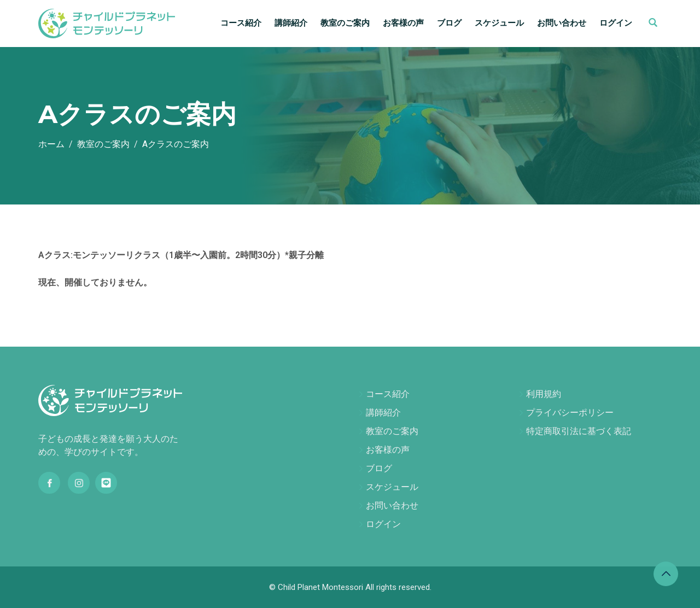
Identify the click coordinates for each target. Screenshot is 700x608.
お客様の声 (403, 23)
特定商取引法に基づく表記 (579, 431)
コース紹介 (241, 23)
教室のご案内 (345, 23)
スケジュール (499, 23)
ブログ (449, 23)
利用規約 (544, 394)
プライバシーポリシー (570, 413)
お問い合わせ (562, 23)
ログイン (616, 23)
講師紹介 (291, 23)
